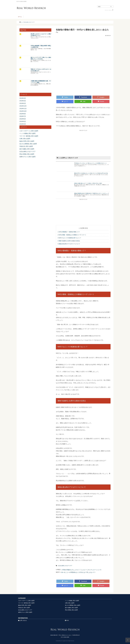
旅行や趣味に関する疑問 (27, 149)
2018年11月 (23, 109)
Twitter (65, 97)
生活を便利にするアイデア (65, 566)
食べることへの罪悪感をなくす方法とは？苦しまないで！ (79, 572)
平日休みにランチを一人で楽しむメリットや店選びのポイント (90, 163)
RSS (67, 620)
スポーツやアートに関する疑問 (29, 131)
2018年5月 (23, 121)
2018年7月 (23, 116)
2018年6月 (23, 119)
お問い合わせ (22, 620)
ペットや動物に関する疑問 (27, 133)
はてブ (65, 101)
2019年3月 (23, 101)
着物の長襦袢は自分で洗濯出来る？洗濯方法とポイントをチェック (92, 193)
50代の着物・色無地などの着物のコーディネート (72, 235)
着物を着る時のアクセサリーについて (69, 244)
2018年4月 (23, 124)
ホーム (20, 17)
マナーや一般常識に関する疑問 (29, 136)
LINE (83, 101)
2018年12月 (23, 106)
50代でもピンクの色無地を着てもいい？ (69, 238)
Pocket (101, 101)
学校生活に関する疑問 (26, 146)
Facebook (83, 97)
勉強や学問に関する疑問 (27, 141)
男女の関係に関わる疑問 (27, 154)
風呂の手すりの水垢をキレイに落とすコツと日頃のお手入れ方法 (91, 173)
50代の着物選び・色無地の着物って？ (69, 232)
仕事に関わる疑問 (25, 139)
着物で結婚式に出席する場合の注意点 (69, 241)
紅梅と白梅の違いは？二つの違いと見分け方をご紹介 (88, 183)
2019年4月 (23, 98)
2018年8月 (23, 114)
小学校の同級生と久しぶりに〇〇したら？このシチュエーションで (81, 570)
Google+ (101, 97)
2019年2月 (23, 103)
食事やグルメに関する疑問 (27, 157)
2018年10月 (23, 111)
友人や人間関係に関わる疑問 (28, 144)
